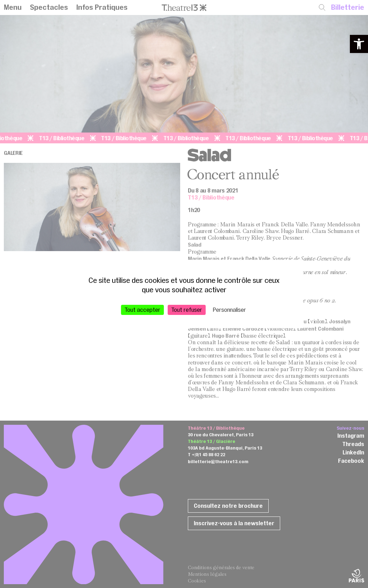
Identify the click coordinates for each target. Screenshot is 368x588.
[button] (359, 44)
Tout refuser (187, 310)
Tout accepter (142, 310)
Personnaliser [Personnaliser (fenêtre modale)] (229, 310)
